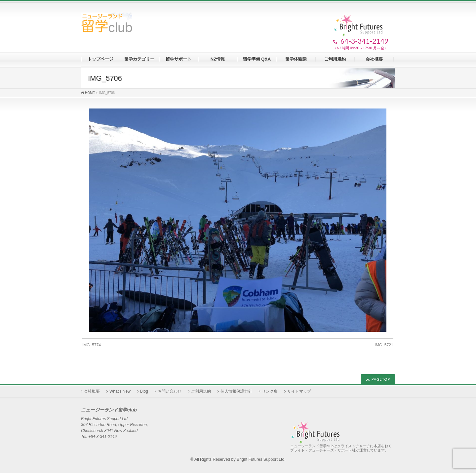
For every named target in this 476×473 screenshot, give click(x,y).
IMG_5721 (384, 345)
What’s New (120, 391)
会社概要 (92, 391)
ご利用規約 (201, 391)
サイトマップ (299, 391)
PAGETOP (381, 379)
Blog (144, 391)
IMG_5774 (92, 345)
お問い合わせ (170, 391)
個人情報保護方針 (236, 391)
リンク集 (270, 391)
